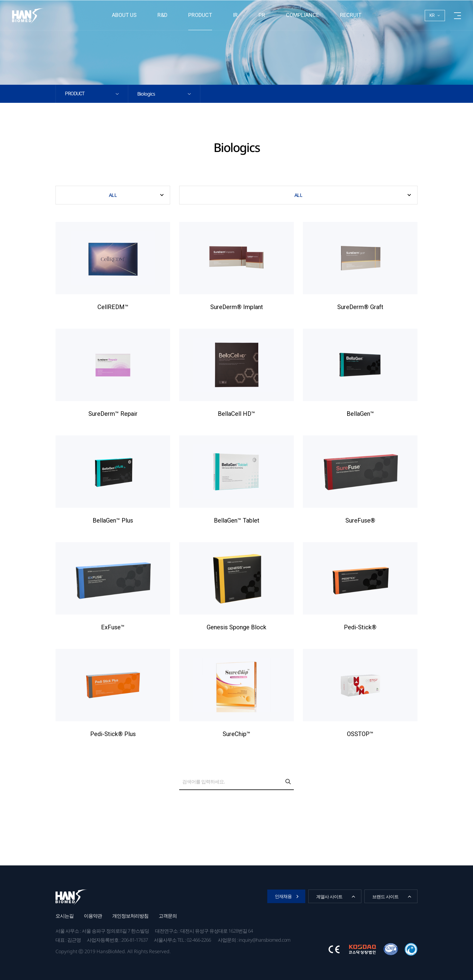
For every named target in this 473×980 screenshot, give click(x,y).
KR (432, 15)
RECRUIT (351, 15)
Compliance (303, 15)
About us (124, 15)
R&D (162, 15)
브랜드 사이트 (385, 896)
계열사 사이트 (329, 896)
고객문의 (168, 916)
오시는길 (65, 916)
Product (200, 15)
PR (262, 15)
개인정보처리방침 (130, 916)
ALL (113, 195)
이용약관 (93, 916)
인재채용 (283, 896)
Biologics (146, 94)
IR (235, 15)
